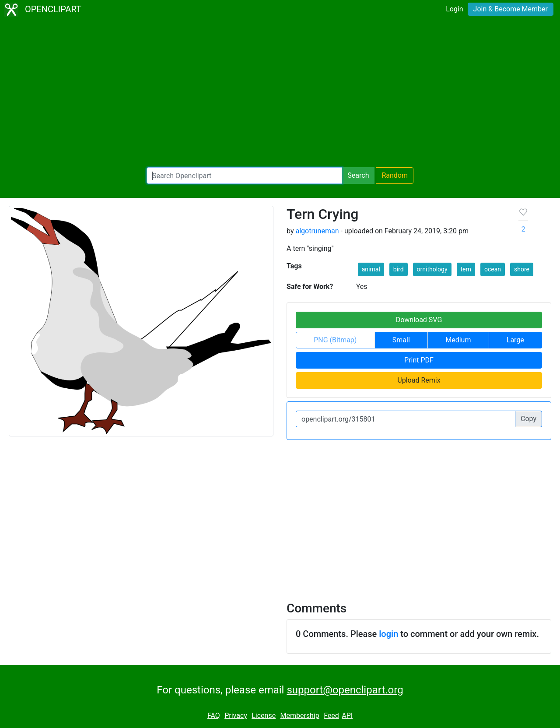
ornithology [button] (432, 269)
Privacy (236, 716)
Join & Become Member (511, 9)
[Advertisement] (280, 95)
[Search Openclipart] (244, 176)
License (264, 716)
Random (395, 175)
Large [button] (515, 340)
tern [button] (466, 269)
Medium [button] (458, 340)
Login (454, 9)
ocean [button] (493, 269)
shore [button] (522, 269)
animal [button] (371, 269)
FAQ (214, 716)
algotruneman (317, 231)
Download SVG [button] (419, 320)
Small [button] (401, 340)
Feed (331, 716)
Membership (299, 716)
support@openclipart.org (345, 690)
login (388, 634)
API (347, 716)
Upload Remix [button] (419, 380)
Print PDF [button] (419, 360)
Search (358, 175)
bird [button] (399, 269)
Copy (528, 419)
